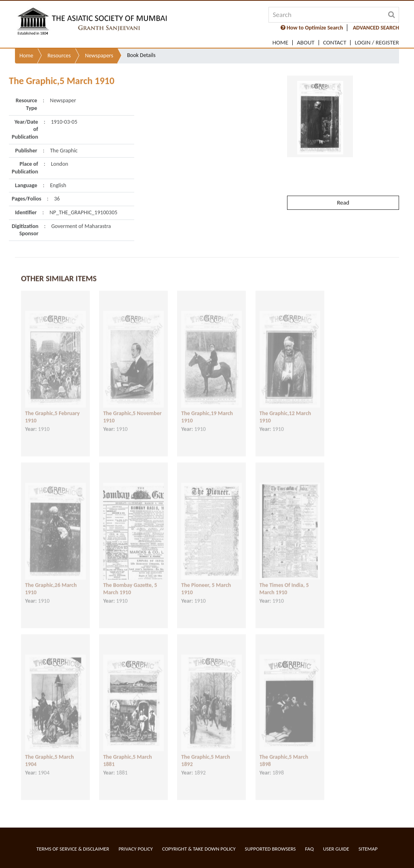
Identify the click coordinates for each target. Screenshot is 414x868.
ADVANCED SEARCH (376, 28)
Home (280, 43)
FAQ (309, 849)
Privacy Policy (136, 849)
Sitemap (368, 849)
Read (343, 186)
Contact (335, 43)
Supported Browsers (270, 849)
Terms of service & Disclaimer (73, 849)
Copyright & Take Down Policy (199, 849)
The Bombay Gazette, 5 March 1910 (130, 582)
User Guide (336, 849)
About (306, 43)
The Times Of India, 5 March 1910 (284, 582)
